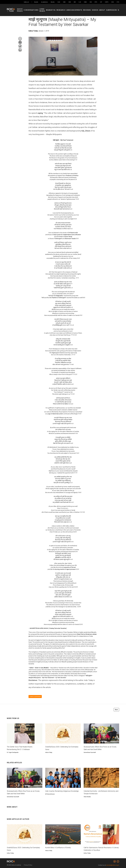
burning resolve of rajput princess (65, 569)
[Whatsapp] (20, 39)
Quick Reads (30, 8)
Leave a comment (35, 697)
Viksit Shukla (87, 797)
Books (53, 2)
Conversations (42, 8)
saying (40, 113)
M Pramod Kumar (50, 797)
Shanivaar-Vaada (70, 239)
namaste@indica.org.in (113, 865)
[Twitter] (20, 46)
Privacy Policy (28, 865)
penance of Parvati (70, 567)
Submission (113, 8)
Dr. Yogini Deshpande (13, 752)
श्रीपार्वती (57, 557)
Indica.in (26, 2)
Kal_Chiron (86, 131)
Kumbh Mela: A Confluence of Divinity (59, 847)
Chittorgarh (58, 239)
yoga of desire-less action (55, 414)
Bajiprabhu (60, 296)
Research (71, 8)
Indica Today (49, 752)
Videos (99, 8)
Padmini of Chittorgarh (59, 298)
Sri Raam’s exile (73, 233)
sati (70, 315)
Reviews (92, 8)
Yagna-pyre (55, 353)
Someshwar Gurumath (90, 752)
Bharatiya (63, 8)
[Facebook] (20, 42)
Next (116, 710)
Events (36, 2)
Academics (44, 2)
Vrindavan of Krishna (72, 176)
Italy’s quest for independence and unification (67, 235)
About (105, 8)
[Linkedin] (20, 50)
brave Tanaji (68, 237)
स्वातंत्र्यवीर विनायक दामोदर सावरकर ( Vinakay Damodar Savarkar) (48, 628)
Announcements (82, 8)
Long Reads (53, 8)
